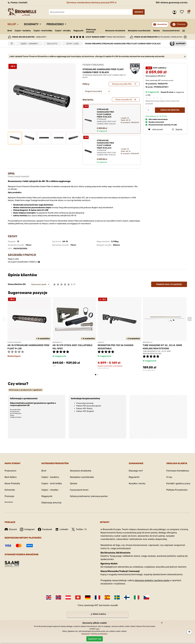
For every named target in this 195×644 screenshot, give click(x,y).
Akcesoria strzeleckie (115, 31)
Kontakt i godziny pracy (178, 483)
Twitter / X (79, 529)
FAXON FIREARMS (93, 65)
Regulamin (134, 477)
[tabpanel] (29, 332)
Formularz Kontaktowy (178, 471)
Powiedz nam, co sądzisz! (169, 284)
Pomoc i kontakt (17, 3)
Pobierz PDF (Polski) (84, 408)
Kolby (54, 366)
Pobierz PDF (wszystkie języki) (89, 406)
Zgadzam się (95, 639)
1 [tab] (96, 376)
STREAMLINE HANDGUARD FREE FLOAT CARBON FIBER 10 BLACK (107, 148)
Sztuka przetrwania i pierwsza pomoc (89, 496)
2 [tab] (99, 376)
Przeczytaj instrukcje (85, 403)
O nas (169, 477)
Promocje (181, 24)
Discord (11, 529)
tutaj (97, 629)
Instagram (27, 529)
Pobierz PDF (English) (85, 411)
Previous (4, 319)
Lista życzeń (183, 12)
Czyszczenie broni (171, 31)
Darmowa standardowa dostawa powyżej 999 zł (91, 3)
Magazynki (78, 31)
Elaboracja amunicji (91, 31)
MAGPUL (101, 342)
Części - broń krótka (43, 31)
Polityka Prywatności (177, 490)
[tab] (26, 390)
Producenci (55, 24)
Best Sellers (11, 477)
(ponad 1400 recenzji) (105, 37)
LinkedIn (62, 529)
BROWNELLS (57, 342)
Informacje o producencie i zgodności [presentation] (26, 390)
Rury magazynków (149, 370)
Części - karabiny (23, 31)
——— (184, 30)
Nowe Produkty (12, 483)
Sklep (12, 24)
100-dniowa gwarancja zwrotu (172, 3)
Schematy (31, 24)
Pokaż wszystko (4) (124, 100)
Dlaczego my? (136, 471)
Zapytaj (177, 129)
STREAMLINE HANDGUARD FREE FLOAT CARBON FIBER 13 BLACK (107, 117)
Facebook (45, 529)
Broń (10, 31)
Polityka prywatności (99, 634)
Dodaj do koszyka (170, 110)
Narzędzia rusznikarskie (139, 31)
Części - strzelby (63, 31)
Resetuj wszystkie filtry (122, 84)
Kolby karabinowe (103, 368)
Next (190, 319)
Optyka (157, 31)
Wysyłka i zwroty (137, 483)
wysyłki (171, 81)
